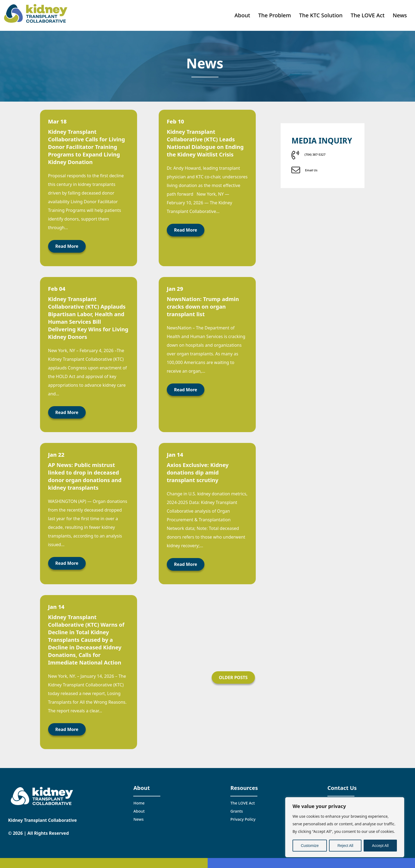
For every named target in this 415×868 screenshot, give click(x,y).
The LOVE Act (368, 13)
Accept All (380, 846)
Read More (67, 243)
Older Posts (233, 674)
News (400, 13)
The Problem (275, 13)
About (242, 13)
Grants (237, 808)
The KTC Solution (321, 13)
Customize (310, 846)
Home (139, 799)
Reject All (345, 846)
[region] (345, 827)
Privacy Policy (243, 816)
